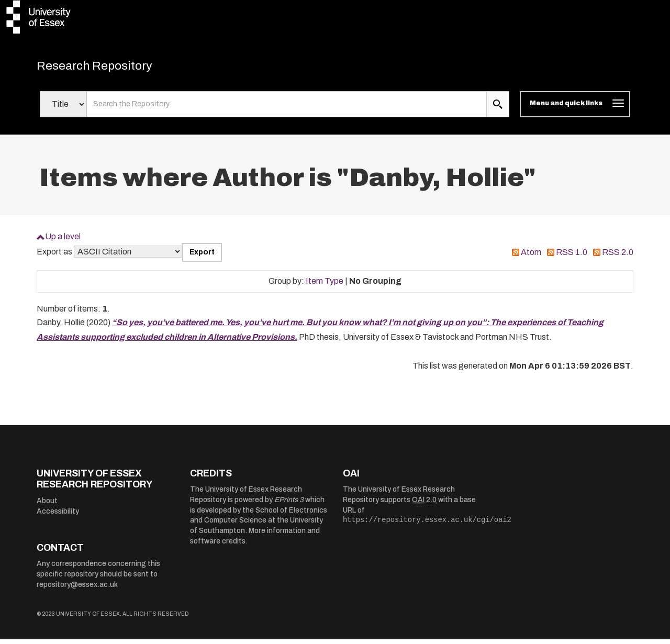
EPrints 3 (289, 504)
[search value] (287, 109)
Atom (531, 257)
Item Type (325, 286)
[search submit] (498, 109)
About (47, 506)
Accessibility (58, 516)
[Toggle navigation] (575, 109)
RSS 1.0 (572, 257)
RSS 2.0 (618, 257)
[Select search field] (63, 109)
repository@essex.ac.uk (77, 589)
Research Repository (110, 68)
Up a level (63, 241)
